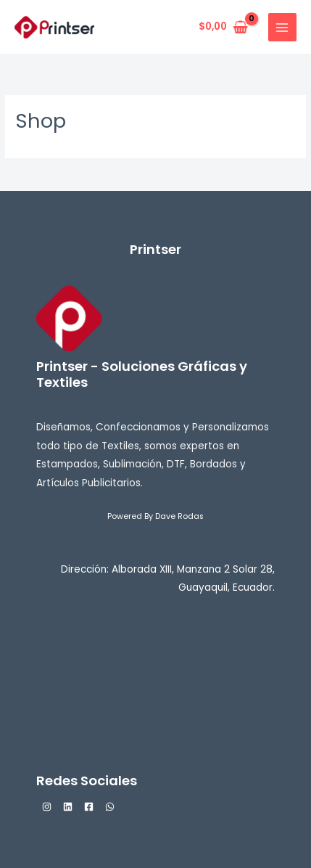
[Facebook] (89, 807)
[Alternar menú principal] (282, 27)
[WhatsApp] (110, 807)
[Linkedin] (68, 807)
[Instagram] (47, 807)
